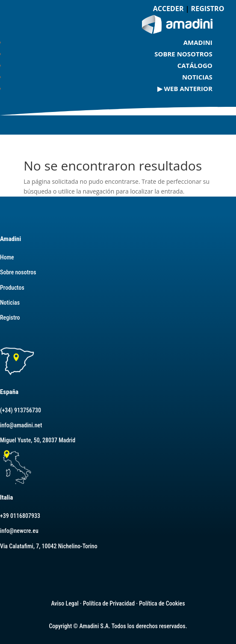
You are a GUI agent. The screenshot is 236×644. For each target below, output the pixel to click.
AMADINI (198, 42)
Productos (12, 288)
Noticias (197, 77)
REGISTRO (208, 9)
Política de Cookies (162, 603)
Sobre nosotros (183, 54)
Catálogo (195, 65)
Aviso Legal (65, 603)
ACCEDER (168, 9)
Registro (10, 318)
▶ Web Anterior (185, 88)
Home (7, 257)
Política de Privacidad (109, 603)
